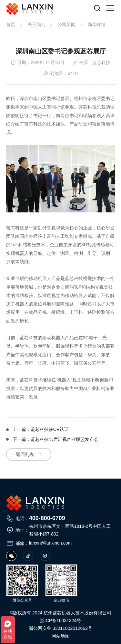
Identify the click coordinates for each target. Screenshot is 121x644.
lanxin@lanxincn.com (50, 543)
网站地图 (61, 636)
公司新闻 (66, 24)
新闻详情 (97, 24)
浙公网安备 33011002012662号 (60, 628)
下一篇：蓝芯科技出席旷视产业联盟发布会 (55, 439)
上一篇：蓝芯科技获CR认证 (41, 429)
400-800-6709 (47, 518)
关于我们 (36, 24)
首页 (11, 24)
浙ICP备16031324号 (61, 621)
